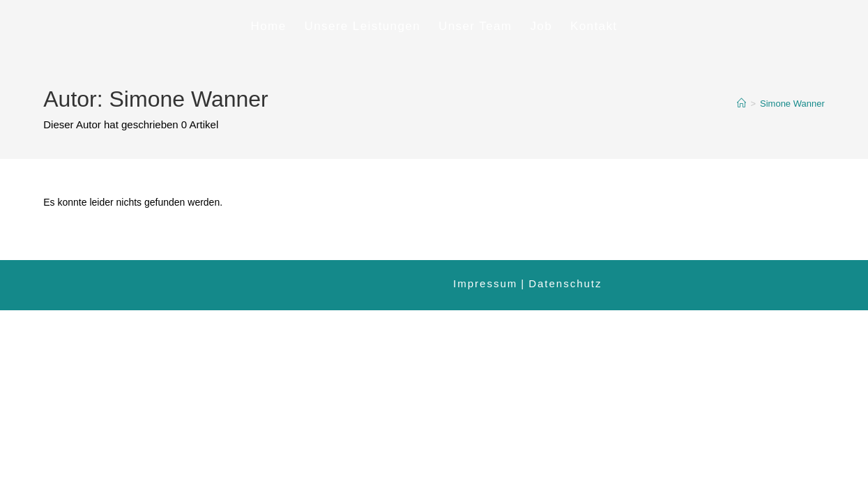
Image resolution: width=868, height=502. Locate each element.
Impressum (485, 283)
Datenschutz (565, 283)
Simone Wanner (792, 104)
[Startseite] (741, 104)
